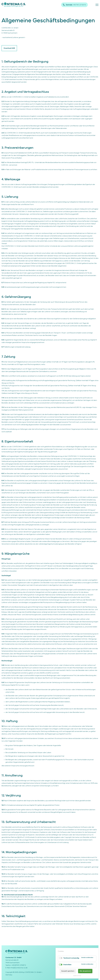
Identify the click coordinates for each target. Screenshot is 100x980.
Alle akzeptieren (85, 971)
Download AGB (9, 48)
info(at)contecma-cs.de (19, 968)
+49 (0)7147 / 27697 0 (19, 965)
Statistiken (67, 965)
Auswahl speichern (68, 971)
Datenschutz (77, 976)
